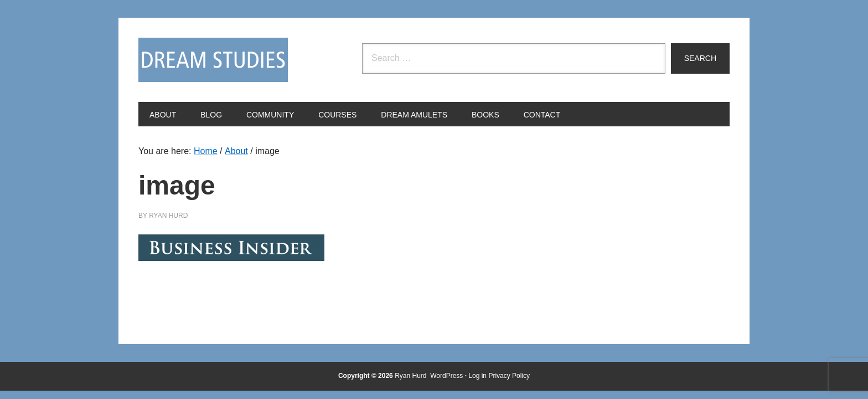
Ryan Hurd (412, 376)
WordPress (446, 376)
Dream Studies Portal (213, 60)
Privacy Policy (509, 376)
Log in (477, 376)
